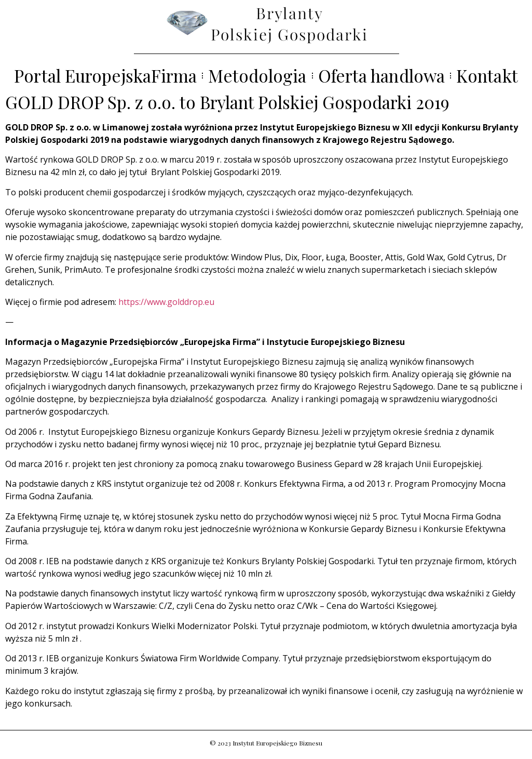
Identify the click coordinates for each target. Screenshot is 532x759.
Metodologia (257, 76)
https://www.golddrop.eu (166, 302)
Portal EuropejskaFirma (105, 76)
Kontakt (487, 76)
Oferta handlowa (382, 76)
